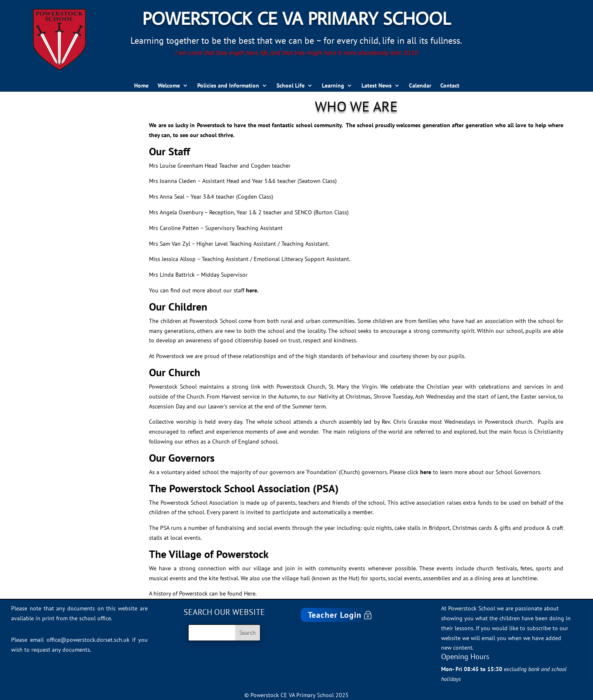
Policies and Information (228, 86)
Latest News (377, 86)
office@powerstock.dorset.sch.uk (88, 640)
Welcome (169, 86)
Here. (250, 593)
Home (141, 86)
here (426, 472)
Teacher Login (335, 615)
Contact (450, 86)
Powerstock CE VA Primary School (296, 18)
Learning (333, 86)
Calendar (420, 86)
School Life (291, 86)
